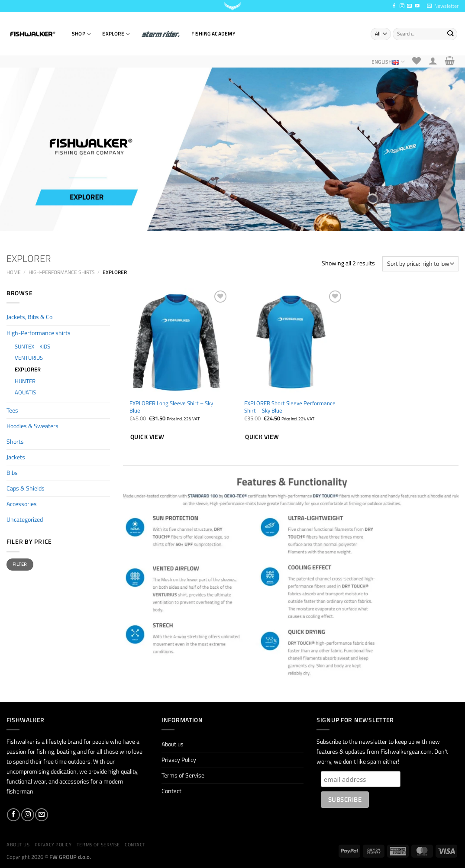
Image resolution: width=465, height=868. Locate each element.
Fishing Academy (213, 34)
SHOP (81, 34)
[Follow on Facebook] (394, 6)
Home (14, 272)
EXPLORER (28, 369)
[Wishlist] (417, 61)
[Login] (433, 61)
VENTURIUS (29, 358)
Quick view (147, 437)
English (388, 62)
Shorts (15, 442)
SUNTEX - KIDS (32, 346)
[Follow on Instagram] (402, 6)
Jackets (16, 457)
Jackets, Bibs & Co (29, 317)
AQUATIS (25, 392)
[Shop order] (420, 264)
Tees (12, 410)
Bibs (12, 473)
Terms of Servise (183, 775)
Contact (171, 791)
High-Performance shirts (62, 272)
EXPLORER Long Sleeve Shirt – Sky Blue (171, 407)
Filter (20, 564)
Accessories (22, 504)
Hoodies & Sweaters (32, 426)
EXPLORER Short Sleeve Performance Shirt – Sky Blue (290, 407)
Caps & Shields (26, 488)
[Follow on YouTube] (417, 6)
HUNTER (25, 381)
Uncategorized (25, 520)
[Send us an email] (409, 6)
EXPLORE (116, 34)
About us (173, 744)
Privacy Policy (179, 760)
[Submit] (450, 34)
